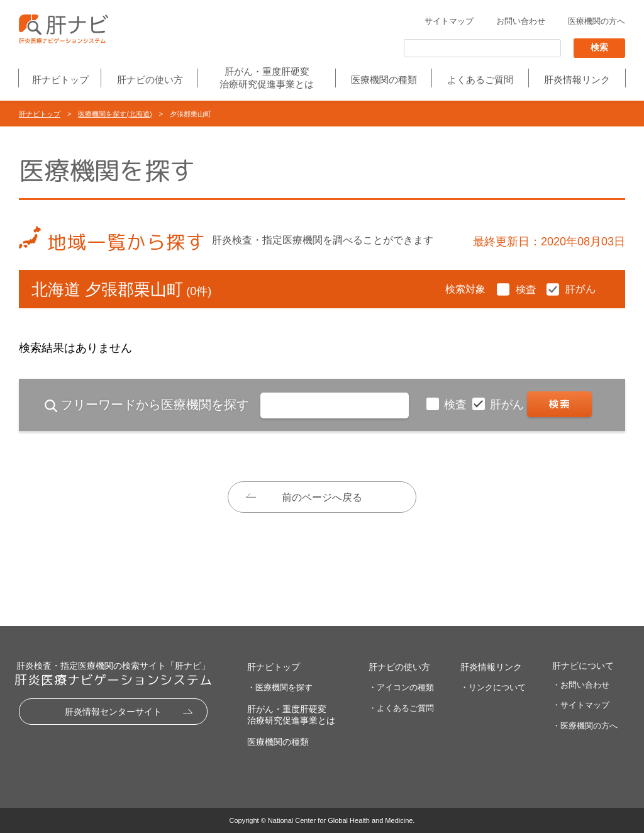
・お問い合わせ (581, 685)
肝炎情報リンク (577, 80)
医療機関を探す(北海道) (115, 114)
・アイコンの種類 (401, 687)
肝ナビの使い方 (150, 80)
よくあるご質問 (480, 80)
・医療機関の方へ (585, 726)
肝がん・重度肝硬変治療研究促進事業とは (267, 78)
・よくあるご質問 (401, 708)
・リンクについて (493, 687)
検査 (457, 405)
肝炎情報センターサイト (113, 712)
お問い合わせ (521, 21)
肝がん (508, 405)
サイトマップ (449, 21)
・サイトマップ (581, 705)
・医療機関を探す (280, 687)
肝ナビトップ (60, 80)
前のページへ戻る (322, 497)
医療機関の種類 (384, 80)
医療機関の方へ (597, 21)
